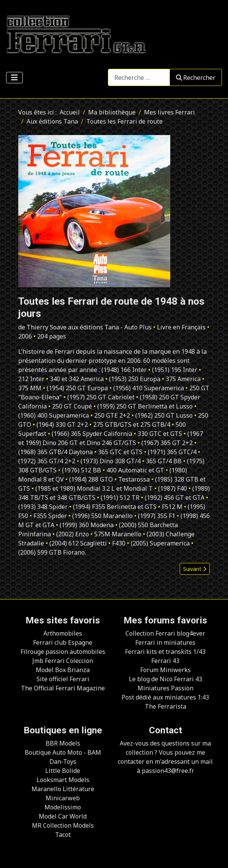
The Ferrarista (165, 706)
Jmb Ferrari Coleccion (63, 661)
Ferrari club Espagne (63, 642)
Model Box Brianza (63, 670)
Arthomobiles (63, 633)
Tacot (63, 835)
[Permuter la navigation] (14, 78)
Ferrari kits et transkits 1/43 (165, 652)
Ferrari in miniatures (165, 642)
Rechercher (196, 78)
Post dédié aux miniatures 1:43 (165, 697)
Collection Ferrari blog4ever (165, 633)
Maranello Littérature (63, 789)
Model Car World (63, 816)
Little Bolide (63, 771)
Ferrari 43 (165, 661)
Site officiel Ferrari (63, 679)
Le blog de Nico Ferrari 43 (165, 679)
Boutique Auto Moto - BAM (63, 752)
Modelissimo (63, 807)
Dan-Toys (63, 761)
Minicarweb (63, 798)
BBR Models (63, 743)
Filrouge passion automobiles (63, 652)
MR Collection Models (63, 825)
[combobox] (139, 77)
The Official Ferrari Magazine (63, 688)
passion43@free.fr (168, 771)
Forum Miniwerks (165, 670)
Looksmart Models (63, 780)
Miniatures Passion (165, 688)
